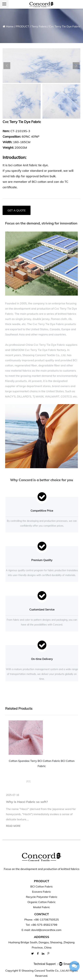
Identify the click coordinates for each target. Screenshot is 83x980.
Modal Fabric (41, 907)
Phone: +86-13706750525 (42, 920)
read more (13, 828)
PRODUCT (22, 26)
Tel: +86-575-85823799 (41, 925)
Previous (7, 66)
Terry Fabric (39, 26)
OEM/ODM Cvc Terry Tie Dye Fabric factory (38, 350)
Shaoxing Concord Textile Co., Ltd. (43, 971)
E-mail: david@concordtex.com (41, 930)
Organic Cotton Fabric (41, 902)
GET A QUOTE (17, 210)
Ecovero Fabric (41, 892)
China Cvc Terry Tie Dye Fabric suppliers (51, 345)
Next (76, 66)
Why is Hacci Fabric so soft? (27, 803)
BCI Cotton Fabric (42, 886)
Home (10, 26)
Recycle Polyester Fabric (42, 897)
